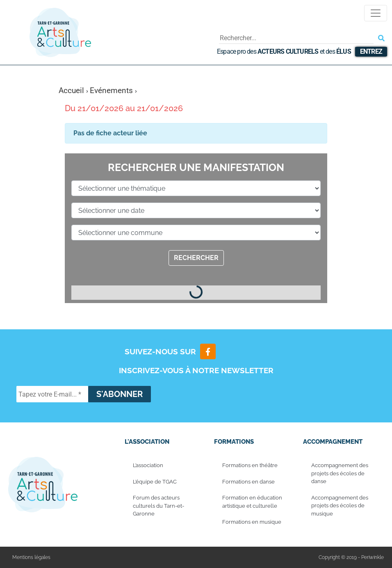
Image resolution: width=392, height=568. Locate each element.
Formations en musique (252, 522)
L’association (148, 465)
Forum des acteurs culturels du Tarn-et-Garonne (158, 506)
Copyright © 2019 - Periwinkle (351, 557)
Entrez (371, 51)
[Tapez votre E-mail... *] (52, 394)
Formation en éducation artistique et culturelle (252, 502)
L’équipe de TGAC (155, 482)
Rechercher (196, 258)
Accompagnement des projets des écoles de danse (340, 473)
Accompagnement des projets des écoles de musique (340, 506)
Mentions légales (31, 557)
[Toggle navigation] (376, 13)
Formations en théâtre (250, 465)
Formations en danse (248, 482)
